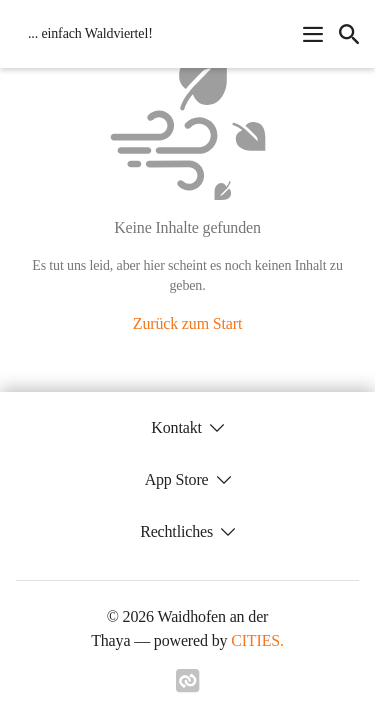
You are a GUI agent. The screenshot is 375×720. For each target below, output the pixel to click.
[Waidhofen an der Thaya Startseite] (84, 34)
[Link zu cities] (188, 687)
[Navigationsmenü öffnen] (313, 34)
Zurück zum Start (187, 323)
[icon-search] (349, 34)
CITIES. (257, 640)
